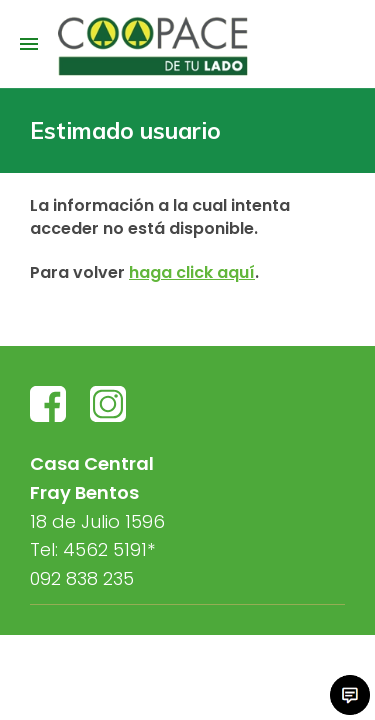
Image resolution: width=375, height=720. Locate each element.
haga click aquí (192, 272)
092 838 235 (82, 578)
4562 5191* (109, 549)
